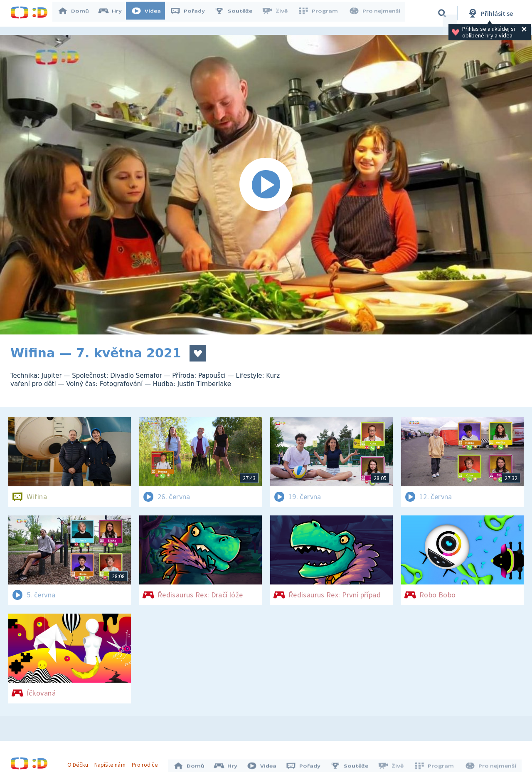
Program (320, 13)
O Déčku (80, 763)
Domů (77, 13)
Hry (114, 13)
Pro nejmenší (375, 13)
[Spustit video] (266, 185)
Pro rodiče (147, 763)
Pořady (192, 13)
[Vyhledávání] (442, 13)
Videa (150, 13)
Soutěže (237, 13)
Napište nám (112, 763)
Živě (278, 13)
